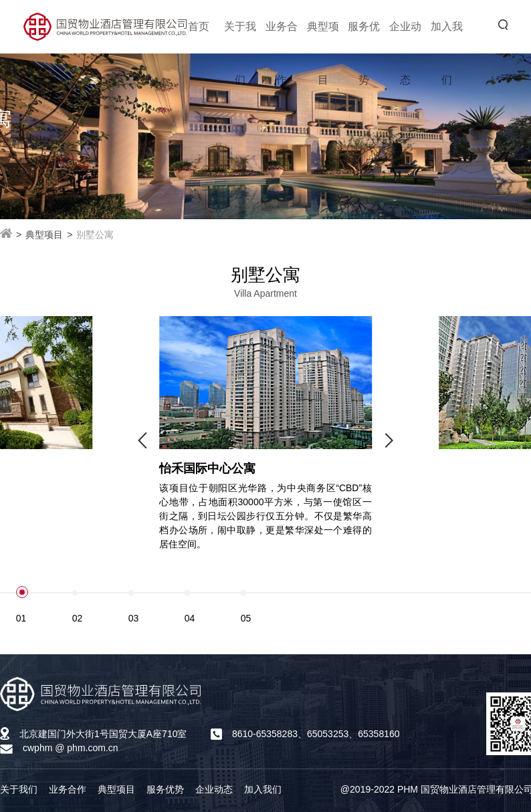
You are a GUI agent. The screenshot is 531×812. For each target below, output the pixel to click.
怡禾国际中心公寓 (207, 468)
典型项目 (116, 789)
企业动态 (214, 789)
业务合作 (68, 789)
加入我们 (263, 789)
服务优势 (165, 789)
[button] (142, 440)
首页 (199, 26)
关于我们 (19, 789)
